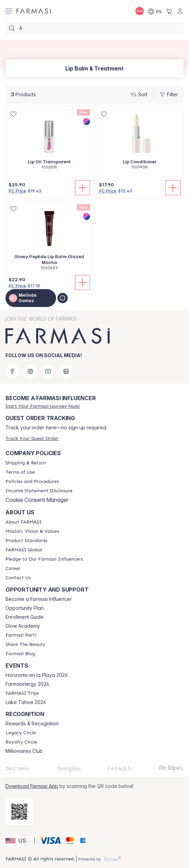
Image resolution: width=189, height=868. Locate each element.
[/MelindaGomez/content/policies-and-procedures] (32, 482)
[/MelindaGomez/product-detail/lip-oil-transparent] (49, 142)
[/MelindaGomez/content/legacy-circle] (21, 733)
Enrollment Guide (25, 617)
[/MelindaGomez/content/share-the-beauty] (25, 645)
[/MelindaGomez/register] (43, 406)
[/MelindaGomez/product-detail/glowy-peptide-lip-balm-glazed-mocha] (49, 239)
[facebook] (12, 371)
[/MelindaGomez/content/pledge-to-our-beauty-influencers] (44, 559)
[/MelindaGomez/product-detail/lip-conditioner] (140, 142)
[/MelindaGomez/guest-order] (32, 438)
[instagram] (30, 371)
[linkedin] (66, 371)
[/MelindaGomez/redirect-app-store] (19, 812)
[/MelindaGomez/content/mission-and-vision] (32, 531)
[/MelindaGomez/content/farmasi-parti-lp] (21, 635)
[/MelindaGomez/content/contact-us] (18, 578)
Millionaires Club (24, 751)
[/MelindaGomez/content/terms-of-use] (20, 472)
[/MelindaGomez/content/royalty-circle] (21, 742)
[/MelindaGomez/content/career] (13, 569)
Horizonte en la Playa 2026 (37, 675)
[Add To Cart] (82, 188)
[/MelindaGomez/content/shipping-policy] (26, 463)
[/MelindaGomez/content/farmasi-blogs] (20, 654)
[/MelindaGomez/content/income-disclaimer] (39, 491)
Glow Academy (23, 626)
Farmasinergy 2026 (27, 684)
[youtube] (48, 371)
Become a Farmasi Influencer (39, 599)
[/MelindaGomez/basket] (169, 11)
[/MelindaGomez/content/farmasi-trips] (22, 693)
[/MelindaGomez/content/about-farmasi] (24, 522)
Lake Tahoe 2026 (26, 702)
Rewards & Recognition (32, 724)
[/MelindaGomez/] (34, 11)
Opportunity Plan (25, 608)
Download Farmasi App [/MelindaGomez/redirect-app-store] (32, 786)
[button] (19, 840)
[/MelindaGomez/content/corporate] (24, 550)
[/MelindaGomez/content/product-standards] (26, 541)
